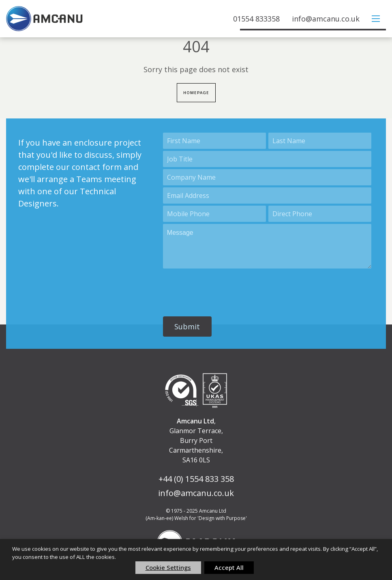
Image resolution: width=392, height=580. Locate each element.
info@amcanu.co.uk (326, 19)
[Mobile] (214, 214)
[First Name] (214, 141)
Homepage (196, 93)
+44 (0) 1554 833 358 (196, 479)
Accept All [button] (229, 567)
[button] (187, 327)
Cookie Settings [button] (168, 567)
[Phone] (320, 214)
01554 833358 (256, 19)
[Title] (267, 159)
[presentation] (225, 289)
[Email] (267, 196)
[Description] (267, 247)
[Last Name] (320, 141)
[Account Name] (267, 178)
